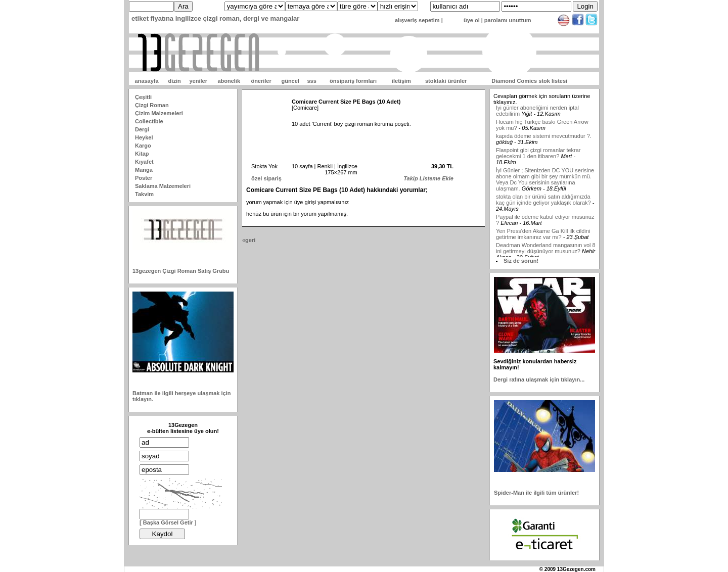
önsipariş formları (353, 81)
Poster (144, 178)
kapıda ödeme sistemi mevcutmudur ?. (544, 138)
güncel (290, 81)
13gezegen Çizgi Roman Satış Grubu (181, 271)
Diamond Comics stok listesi (529, 81)
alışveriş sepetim (417, 20)
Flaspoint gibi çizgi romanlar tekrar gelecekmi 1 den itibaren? (538, 156)
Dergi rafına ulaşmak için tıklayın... (539, 379)
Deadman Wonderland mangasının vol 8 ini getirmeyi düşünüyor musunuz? (546, 251)
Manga (144, 170)
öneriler (261, 81)
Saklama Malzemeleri (163, 186)
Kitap (142, 154)
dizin (175, 81)
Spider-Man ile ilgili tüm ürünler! (536, 493)
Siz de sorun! (521, 261)
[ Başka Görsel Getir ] (168, 522)
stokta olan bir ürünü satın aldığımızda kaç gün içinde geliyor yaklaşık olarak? (543, 202)
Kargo (143, 146)
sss (311, 81)
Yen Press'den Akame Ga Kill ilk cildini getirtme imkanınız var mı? (543, 236)
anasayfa (147, 81)
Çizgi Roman (152, 105)
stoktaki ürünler (446, 81)
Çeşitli (143, 97)
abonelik (229, 81)
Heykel (144, 137)
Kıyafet (144, 162)
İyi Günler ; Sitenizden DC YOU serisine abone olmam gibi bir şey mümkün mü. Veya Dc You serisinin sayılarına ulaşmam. (545, 182)
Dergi (142, 129)
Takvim (144, 194)
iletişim (401, 81)
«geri (249, 240)
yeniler (198, 81)
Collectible (149, 121)
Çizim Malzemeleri (159, 113)
